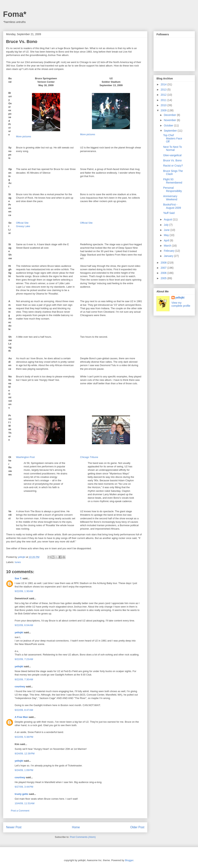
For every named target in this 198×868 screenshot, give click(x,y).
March (168, 246)
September (171, 131)
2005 (164, 278)
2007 (164, 268)
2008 (164, 263)
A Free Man (21, 717)
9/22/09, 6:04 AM (24, 625)
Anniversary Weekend (170, 198)
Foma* (15, 14)
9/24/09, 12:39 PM (25, 754)
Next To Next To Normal (172, 148)
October (169, 125)
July (166, 225)
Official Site (22, 223)
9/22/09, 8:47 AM (24, 710)
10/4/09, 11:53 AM (25, 803)
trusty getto (22, 794)
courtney (20, 686)
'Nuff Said (169, 213)
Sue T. (18, 578)
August (168, 219)
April (167, 240)
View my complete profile (181, 304)
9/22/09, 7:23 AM (24, 659)
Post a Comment (20, 811)
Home (76, 827)
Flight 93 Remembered (173, 181)
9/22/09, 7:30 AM (24, 679)
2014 (164, 84)
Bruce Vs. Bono (172, 160)
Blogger (129, 860)
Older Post (137, 827)
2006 (164, 273)
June (167, 230)
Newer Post (14, 827)
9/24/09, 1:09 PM (24, 770)
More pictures (24, 136)
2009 (164, 110)
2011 (164, 100)
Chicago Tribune (89, 457)
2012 (164, 95)
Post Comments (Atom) (83, 837)
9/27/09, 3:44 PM (24, 787)
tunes (18, 562)
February (169, 251)
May (167, 235)
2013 (164, 90)
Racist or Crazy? (173, 166)
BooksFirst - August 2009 (172, 206)
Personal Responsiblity (172, 189)
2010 (164, 105)
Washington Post (25, 457)
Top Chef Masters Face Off (173, 138)
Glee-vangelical (172, 155)
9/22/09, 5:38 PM (24, 737)
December (170, 115)
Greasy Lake (23, 226)
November (170, 120)
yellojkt (19, 632)
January (169, 256)
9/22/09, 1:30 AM (24, 591)
